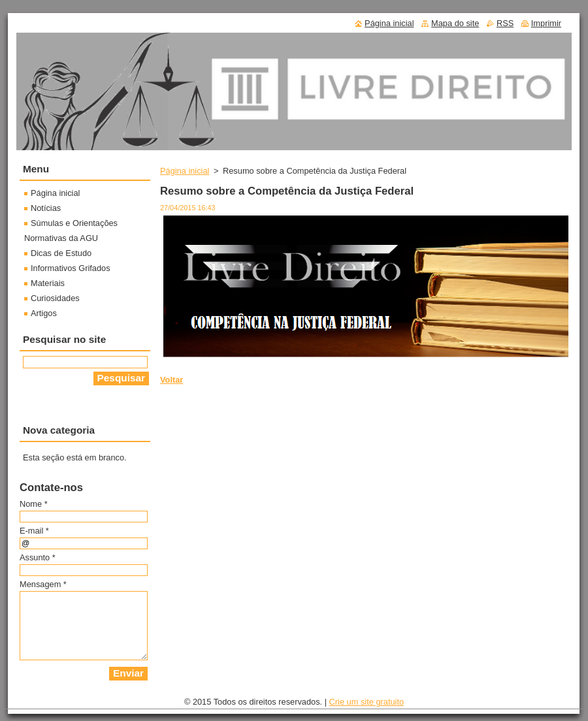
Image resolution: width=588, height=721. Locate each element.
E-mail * (34, 531)
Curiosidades (55, 298)
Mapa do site (455, 23)
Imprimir (546, 23)
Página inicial (185, 171)
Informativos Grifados (71, 268)
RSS (505, 23)
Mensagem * (43, 584)
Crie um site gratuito (367, 702)
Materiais (48, 283)
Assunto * (38, 557)
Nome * (34, 504)
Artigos (44, 313)
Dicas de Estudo (61, 253)
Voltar (171, 380)
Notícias (46, 208)
